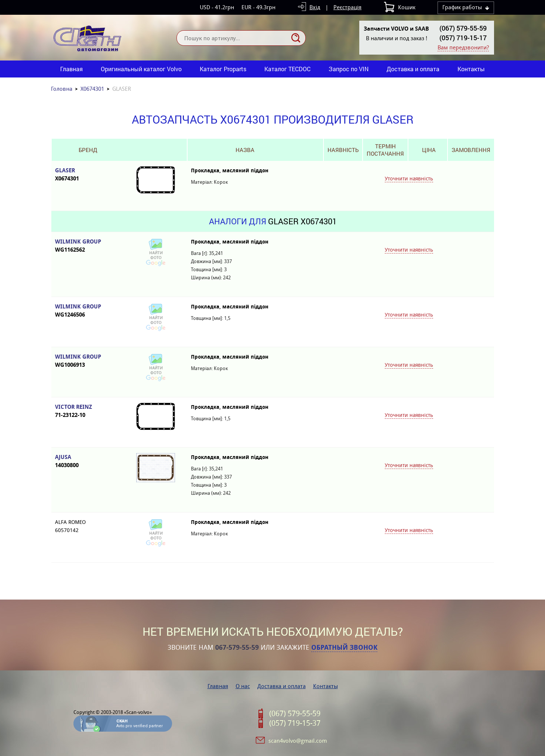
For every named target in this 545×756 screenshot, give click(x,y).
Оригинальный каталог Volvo (141, 69)
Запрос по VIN (349, 69)
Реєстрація (347, 7)
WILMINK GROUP (88, 246)
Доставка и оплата (413, 69)
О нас (243, 686)
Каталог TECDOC (287, 69)
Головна (62, 89)
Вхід (315, 7)
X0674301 (92, 89)
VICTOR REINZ (88, 411)
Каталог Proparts (223, 69)
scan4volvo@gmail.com (298, 741)
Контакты (471, 69)
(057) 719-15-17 (463, 38)
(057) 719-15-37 (295, 723)
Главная (71, 69)
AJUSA (88, 461)
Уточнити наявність (409, 179)
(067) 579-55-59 (463, 28)
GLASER (88, 175)
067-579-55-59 (237, 648)
